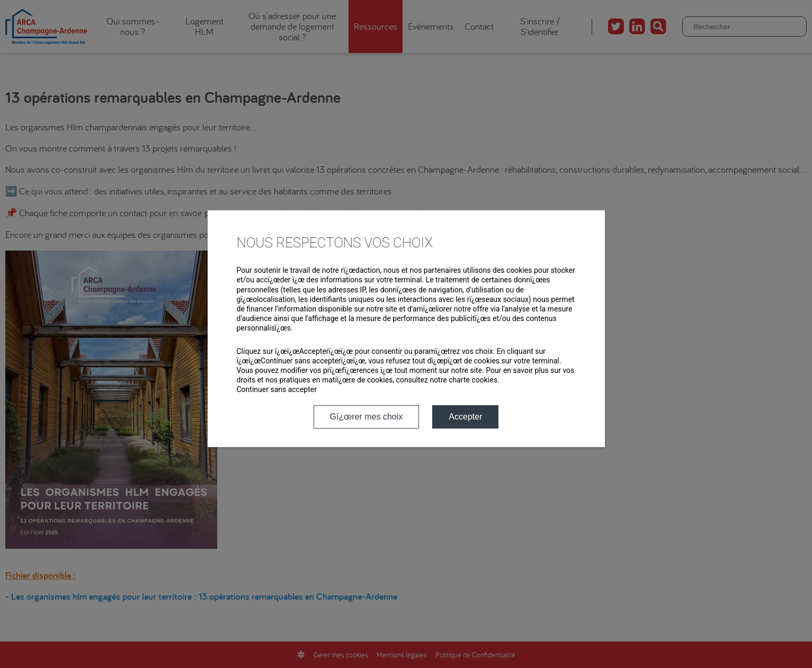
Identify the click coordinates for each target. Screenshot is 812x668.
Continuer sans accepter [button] (277, 389)
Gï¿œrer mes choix (367, 417)
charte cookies (473, 380)
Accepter (465, 417)
